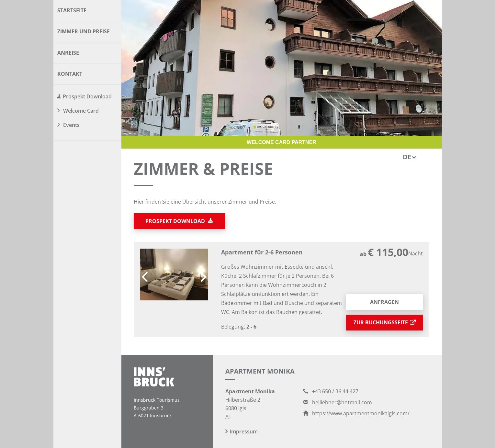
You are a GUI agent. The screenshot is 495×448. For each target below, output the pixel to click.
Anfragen (384, 302)
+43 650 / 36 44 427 (331, 391)
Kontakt (70, 74)
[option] (174, 274)
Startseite (72, 10)
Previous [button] (145, 274)
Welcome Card (81, 111)
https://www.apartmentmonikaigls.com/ (356, 413)
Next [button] (204, 274)
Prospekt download (179, 221)
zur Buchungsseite (385, 322)
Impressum (244, 431)
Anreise (68, 53)
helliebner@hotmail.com (337, 402)
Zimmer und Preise (84, 31)
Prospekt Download (87, 96)
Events (71, 125)
